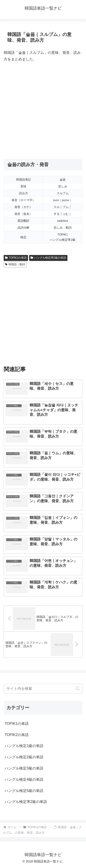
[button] (78, 689)
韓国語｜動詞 (15, 264)
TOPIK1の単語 (16, 258)
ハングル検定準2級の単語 (48, 258)
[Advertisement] (43, 111)
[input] (43, 689)
